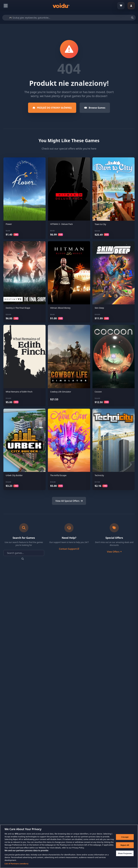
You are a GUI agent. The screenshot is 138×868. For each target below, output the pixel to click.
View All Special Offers (69, 501)
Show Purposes (125, 854)
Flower (9, 224)
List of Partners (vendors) (16, 865)
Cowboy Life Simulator (61, 392)
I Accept (125, 838)
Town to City (100, 224)
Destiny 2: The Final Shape (18, 308)
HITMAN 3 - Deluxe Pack (61, 224)
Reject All (125, 846)
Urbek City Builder (14, 475)
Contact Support (69, 549)
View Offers (114, 552)
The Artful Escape (58, 475)
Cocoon (98, 392)
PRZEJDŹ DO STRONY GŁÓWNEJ (52, 108)
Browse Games (95, 108)
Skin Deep (99, 308)
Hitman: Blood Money (60, 308)
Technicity (99, 475)
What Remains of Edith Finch (19, 392)
